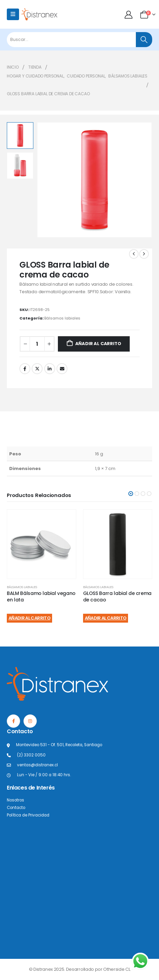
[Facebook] (13, 721)
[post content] (42, 544)
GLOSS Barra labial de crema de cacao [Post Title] (117, 596)
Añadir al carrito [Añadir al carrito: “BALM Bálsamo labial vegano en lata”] (29, 618)
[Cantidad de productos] (37, 344)
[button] (131, 494)
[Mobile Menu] (13, 14)
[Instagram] (30, 721)
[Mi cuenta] (129, 15)
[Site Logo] (39, 14)
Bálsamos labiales (62, 318)
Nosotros (15, 800)
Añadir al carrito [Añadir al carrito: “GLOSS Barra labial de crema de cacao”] (106, 618)
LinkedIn (50, 369)
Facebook (25, 369)
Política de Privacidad (28, 815)
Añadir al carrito (98, 344)
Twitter (37, 369)
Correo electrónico (62, 369)
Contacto (16, 808)
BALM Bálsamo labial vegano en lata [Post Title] (41, 596)
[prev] (134, 254)
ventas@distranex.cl (37, 765)
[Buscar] (144, 40)
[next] (144, 254)
